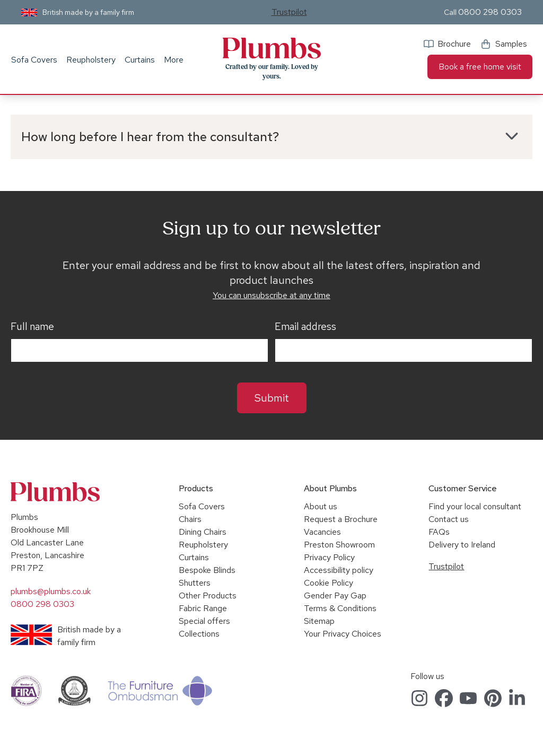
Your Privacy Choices (343, 634)
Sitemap (319, 621)
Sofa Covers (34, 60)
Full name (32, 327)
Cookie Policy (329, 583)
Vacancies (322, 532)
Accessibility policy (339, 570)
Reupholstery (91, 60)
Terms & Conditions (340, 608)
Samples (511, 44)
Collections (199, 634)
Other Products (208, 596)
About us (321, 506)
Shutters (195, 583)
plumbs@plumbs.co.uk (51, 591)
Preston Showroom (339, 545)
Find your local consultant (475, 506)
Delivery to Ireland (462, 545)
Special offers (204, 621)
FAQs (439, 532)
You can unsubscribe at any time (271, 295)
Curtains (140, 60)
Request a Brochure (341, 519)
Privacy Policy (329, 557)
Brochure (454, 44)
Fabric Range (203, 608)
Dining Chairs (203, 532)
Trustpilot (289, 12)
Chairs (190, 519)
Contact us (449, 519)
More (174, 60)
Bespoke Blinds (207, 570)
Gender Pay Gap (335, 596)
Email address (305, 327)
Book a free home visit (480, 67)
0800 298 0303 (490, 12)
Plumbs (271, 48)
